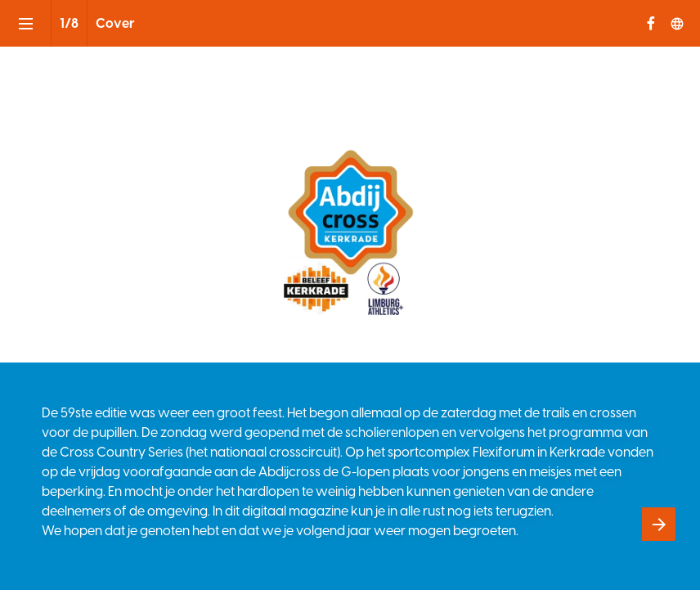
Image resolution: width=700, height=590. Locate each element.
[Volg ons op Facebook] (651, 24)
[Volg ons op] (677, 24)
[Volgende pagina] (659, 524)
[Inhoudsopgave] (25, 23)
